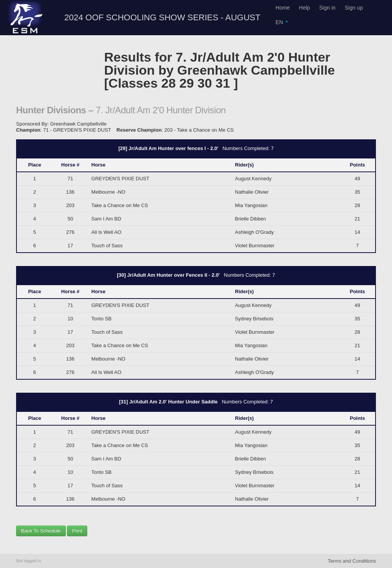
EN (282, 22)
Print (77, 531)
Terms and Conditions (352, 561)
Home (283, 8)
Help (305, 8)
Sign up (354, 8)
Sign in (327, 8)
